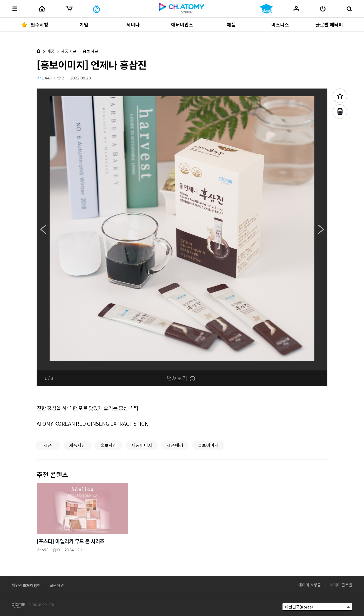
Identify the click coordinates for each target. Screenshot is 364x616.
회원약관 (57, 585)
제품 (51, 51)
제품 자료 (69, 51)
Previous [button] (43, 229)
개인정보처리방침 (26, 585)
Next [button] (321, 229)
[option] (182, 229)
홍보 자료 (90, 51)
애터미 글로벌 (341, 585)
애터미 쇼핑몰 (310, 585)
